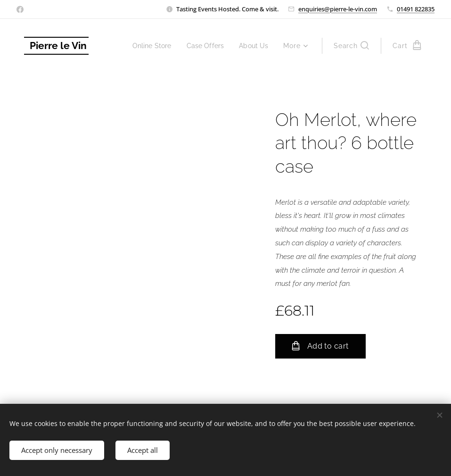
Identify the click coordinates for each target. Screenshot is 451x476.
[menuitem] (148, 46)
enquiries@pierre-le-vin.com (338, 9)
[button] (351, 46)
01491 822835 (416, 9)
